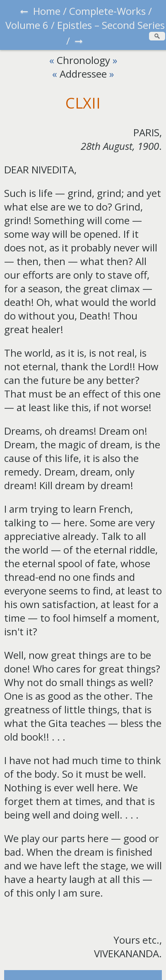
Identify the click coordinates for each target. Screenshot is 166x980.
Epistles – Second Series (111, 25)
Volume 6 (27, 25)
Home (47, 11)
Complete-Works (107, 11)
